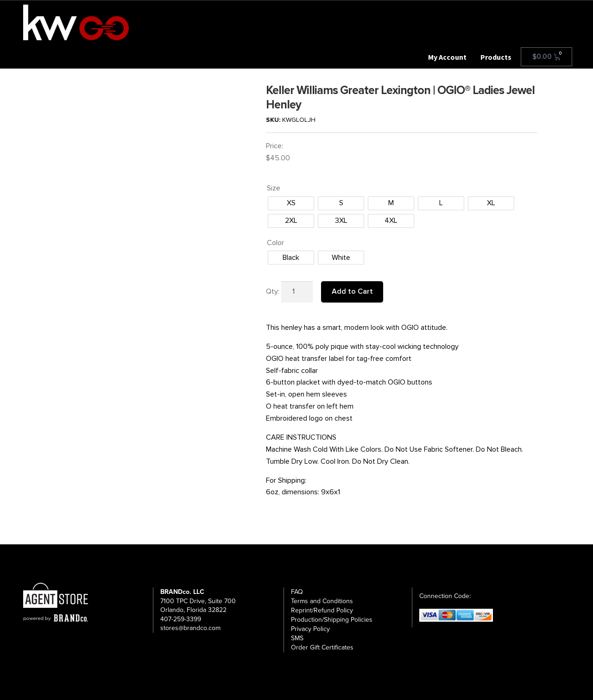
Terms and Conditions (322, 601)
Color (275, 243)
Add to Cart (352, 291)
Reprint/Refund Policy (322, 610)
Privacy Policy (310, 629)
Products (496, 57)
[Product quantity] (297, 292)
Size (274, 188)
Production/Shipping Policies (332, 620)
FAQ (297, 592)
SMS (297, 638)
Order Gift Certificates (322, 647)
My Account (447, 57)
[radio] (291, 203)
